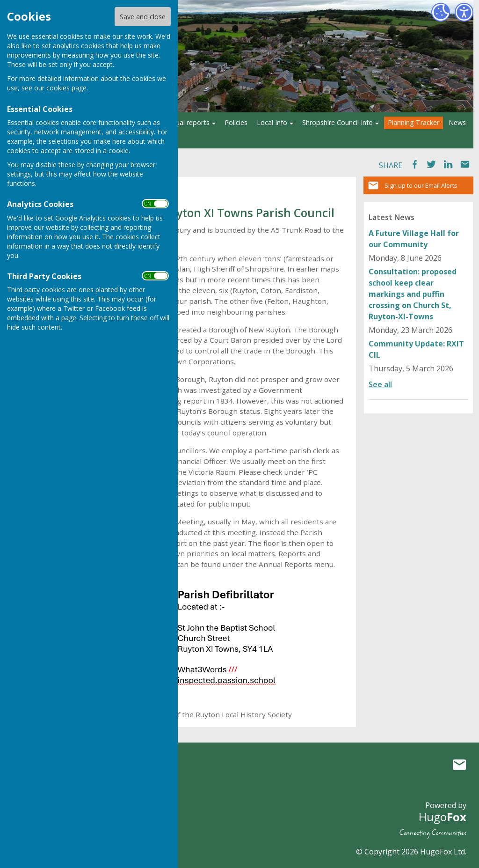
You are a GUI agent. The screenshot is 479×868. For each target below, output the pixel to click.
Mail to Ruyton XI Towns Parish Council (459, 765)
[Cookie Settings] (441, 12)
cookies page (66, 88)
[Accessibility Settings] (464, 12)
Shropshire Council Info (337, 122)
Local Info (272, 122)
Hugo (443, 817)
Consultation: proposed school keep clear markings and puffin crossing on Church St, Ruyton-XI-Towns (413, 294)
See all (380, 384)
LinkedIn (448, 164)
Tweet (431, 164)
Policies (236, 122)
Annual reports (187, 122)
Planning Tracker (414, 122)
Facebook (414, 164)
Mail (465, 164)
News (457, 122)
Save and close (143, 17)
